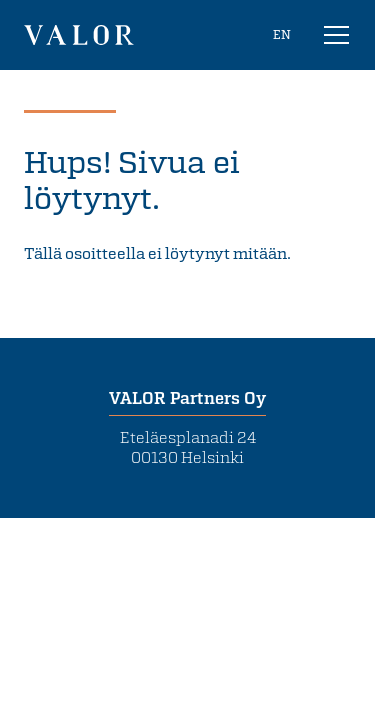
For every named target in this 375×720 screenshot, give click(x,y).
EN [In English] (282, 34)
